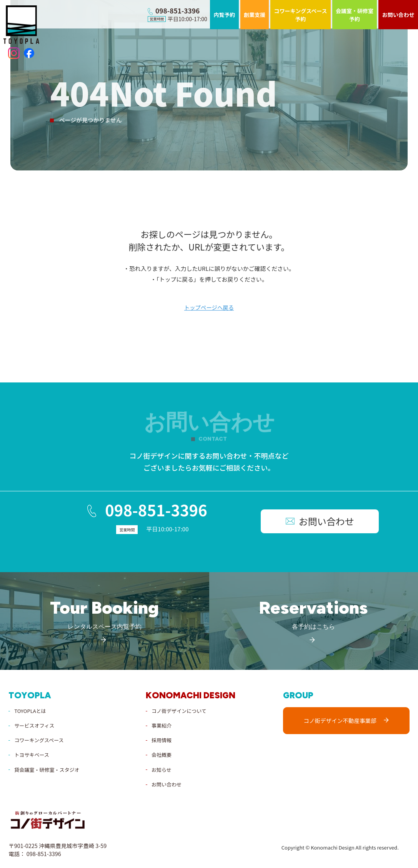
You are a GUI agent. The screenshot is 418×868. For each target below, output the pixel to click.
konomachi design (191, 695)
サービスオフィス (34, 725)
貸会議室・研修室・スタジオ (47, 769)
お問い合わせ (167, 784)
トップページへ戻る (209, 308)
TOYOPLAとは (30, 710)
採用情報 (162, 739)
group (298, 695)
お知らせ (162, 769)
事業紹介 (162, 725)
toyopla (30, 695)
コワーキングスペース (39, 739)
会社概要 (162, 754)
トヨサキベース (32, 754)
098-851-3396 (128, 511)
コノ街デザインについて (179, 710)
